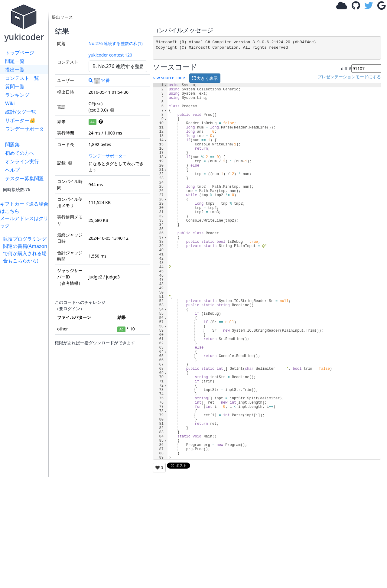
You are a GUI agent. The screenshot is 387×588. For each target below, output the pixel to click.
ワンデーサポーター (24, 132)
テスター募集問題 (24, 178)
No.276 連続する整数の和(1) (116, 43)
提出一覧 (15, 70)
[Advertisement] (26, 355)
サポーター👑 (20, 120)
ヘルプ (12, 170)
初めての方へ (20, 153)
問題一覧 (15, 61)
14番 (102, 80)
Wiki (10, 103)
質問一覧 (15, 86)
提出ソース (62, 17)
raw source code (169, 78)
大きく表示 (205, 78)
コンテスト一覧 (22, 78)
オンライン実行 (22, 161)
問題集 (12, 145)
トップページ (20, 53)
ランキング (17, 95)
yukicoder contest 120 (110, 55)
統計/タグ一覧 (21, 112)
